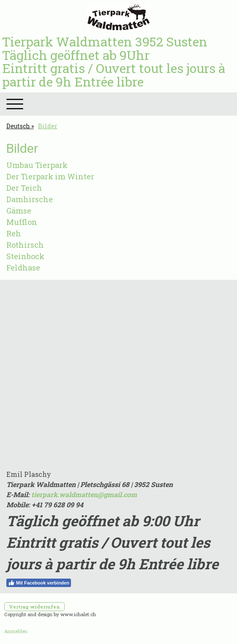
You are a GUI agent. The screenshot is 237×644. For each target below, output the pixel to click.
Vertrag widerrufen (34, 607)
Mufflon (22, 222)
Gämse (19, 211)
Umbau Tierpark (37, 165)
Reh (14, 233)
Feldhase (23, 268)
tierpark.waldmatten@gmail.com (84, 494)
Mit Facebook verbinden (39, 583)
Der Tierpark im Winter (50, 176)
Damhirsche (30, 199)
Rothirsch (25, 245)
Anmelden (16, 631)
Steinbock (25, 256)
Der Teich (24, 188)
